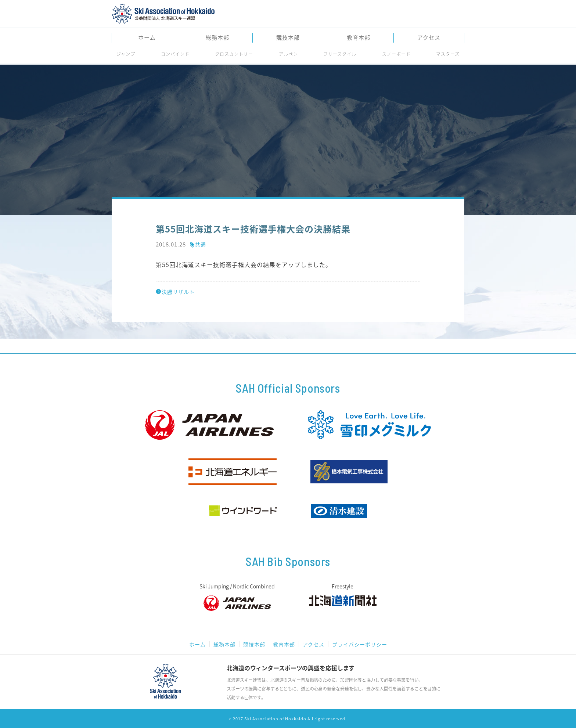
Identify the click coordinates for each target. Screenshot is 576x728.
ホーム (147, 38)
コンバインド (175, 54)
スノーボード (396, 54)
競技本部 (288, 38)
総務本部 (217, 38)
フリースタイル (340, 54)
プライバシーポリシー (360, 644)
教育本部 (359, 38)
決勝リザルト (175, 292)
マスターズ (448, 54)
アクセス (429, 38)
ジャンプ (126, 54)
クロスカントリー (234, 54)
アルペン (288, 54)
